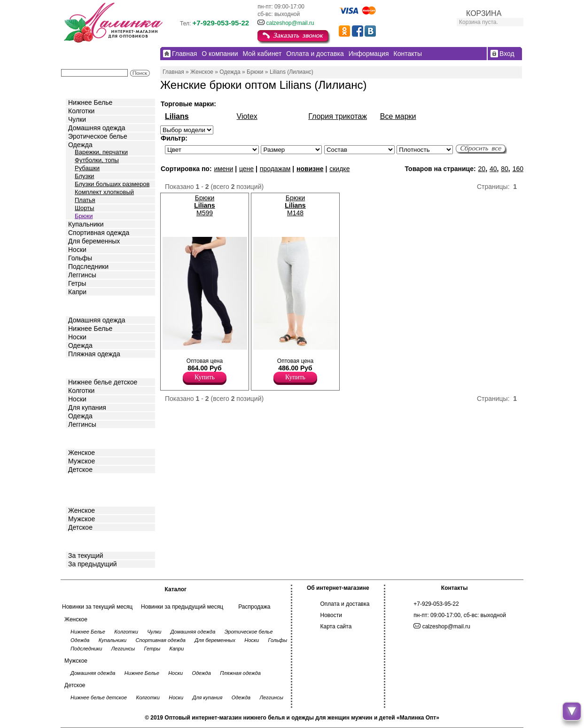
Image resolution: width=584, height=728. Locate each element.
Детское (81, 367)
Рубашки (87, 168)
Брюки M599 (204, 205)
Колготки (81, 111)
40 (493, 169)
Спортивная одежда (99, 233)
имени (223, 169)
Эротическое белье (98, 136)
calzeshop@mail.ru (290, 23)
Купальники (86, 224)
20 (482, 169)
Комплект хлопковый (104, 192)
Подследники (88, 266)
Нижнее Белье (90, 102)
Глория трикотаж (338, 116)
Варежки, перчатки (101, 152)
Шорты (84, 208)
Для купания (87, 407)
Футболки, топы (97, 160)
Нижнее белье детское (103, 382)
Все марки (398, 116)
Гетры (77, 283)
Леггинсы (82, 275)
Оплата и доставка (345, 604)
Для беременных (94, 241)
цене (246, 169)
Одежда (80, 145)
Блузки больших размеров (112, 184)
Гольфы (80, 258)
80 (505, 169)
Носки (77, 250)
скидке (339, 169)
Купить (205, 377)
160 (518, 169)
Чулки (77, 119)
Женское (82, 453)
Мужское (82, 461)
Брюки (84, 216)
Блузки (84, 176)
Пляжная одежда (94, 354)
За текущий (86, 556)
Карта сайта (336, 626)
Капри (77, 292)
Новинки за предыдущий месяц (182, 607)
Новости (331, 615)
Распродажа (254, 607)
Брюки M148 (295, 205)
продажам (275, 169)
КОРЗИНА (484, 13)
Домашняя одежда (97, 128)
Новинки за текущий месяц (97, 607)
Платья (85, 200)
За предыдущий (93, 564)
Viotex (247, 116)
